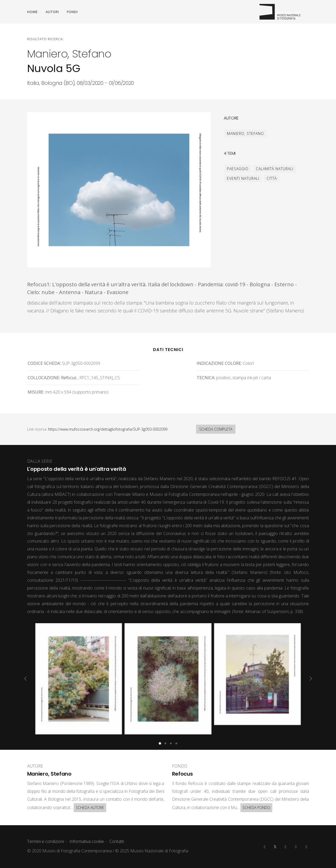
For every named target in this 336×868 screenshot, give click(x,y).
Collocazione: (44, 378)
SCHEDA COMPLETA (216, 429)
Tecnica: (206, 378)
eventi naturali (243, 178)
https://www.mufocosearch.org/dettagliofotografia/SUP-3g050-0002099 (108, 429)
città (272, 178)
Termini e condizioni (46, 841)
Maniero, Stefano (245, 133)
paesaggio (238, 169)
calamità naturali (275, 169)
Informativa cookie (87, 841)
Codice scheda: (44, 363)
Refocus (69, 378)
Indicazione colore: (219, 363)
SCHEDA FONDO (256, 808)
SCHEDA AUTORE (90, 808)
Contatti (117, 841)
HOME (33, 12)
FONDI (72, 12)
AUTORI (52, 12)
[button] (160, 743)
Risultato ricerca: (45, 39)
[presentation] (26, 679)
